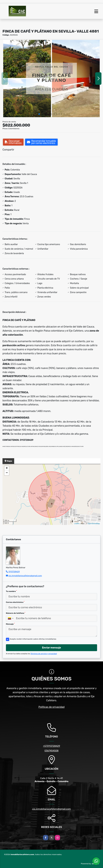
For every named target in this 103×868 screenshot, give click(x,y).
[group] (51, 79)
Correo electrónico (15, 602)
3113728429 (14, 572)
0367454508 (52, 751)
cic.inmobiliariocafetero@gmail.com (25, 576)
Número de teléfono (16, 613)
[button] (39, 114)
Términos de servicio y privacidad (44, 654)
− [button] (7, 473)
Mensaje (10, 624)
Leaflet (77, 524)
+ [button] (7, 468)
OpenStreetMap (94, 524)
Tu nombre (11, 591)
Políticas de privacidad (51, 707)
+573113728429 (52, 746)
